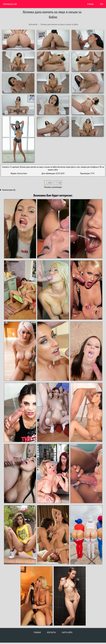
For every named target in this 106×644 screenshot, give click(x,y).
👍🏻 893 (48, 183)
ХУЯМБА (90, 4)
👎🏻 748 (58, 183)
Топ (101, 4)
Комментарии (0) (9, 190)
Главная (37, 632)
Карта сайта (67, 632)
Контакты (51, 632)
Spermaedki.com (10, 4)
